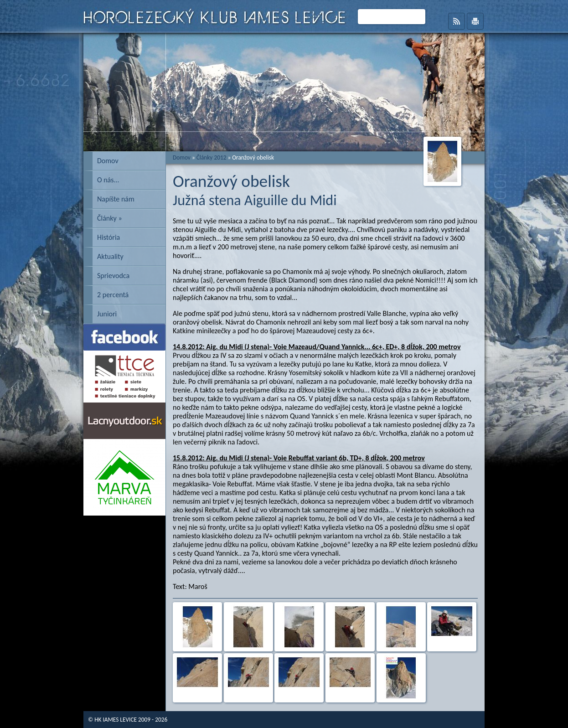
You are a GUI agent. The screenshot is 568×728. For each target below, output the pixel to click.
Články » (110, 218)
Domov (108, 161)
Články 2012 (212, 157)
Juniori (107, 314)
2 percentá (113, 295)
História (108, 237)
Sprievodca (113, 276)
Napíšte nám (116, 199)
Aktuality (110, 256)
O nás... (108, 180)
